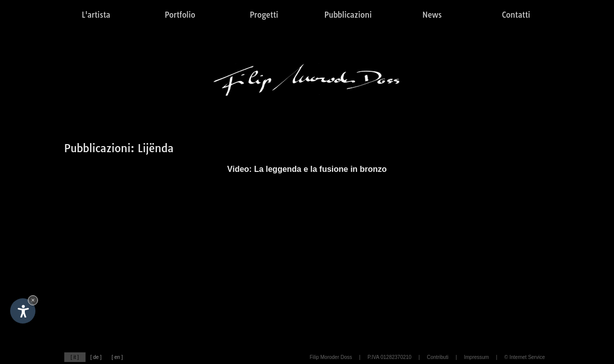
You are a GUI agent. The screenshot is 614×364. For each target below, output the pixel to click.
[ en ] (117, 357)
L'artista (96, 15)
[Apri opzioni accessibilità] (23, 311)
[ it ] (74, 357)
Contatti (516, 15)
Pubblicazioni (348, 15)
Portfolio (180, 15)
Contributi (438, 357)
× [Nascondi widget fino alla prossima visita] (33, 300)
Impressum (476, 357)
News (432, 15)
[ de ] (96, 357)
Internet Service (527, 357)
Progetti (264, 15)
